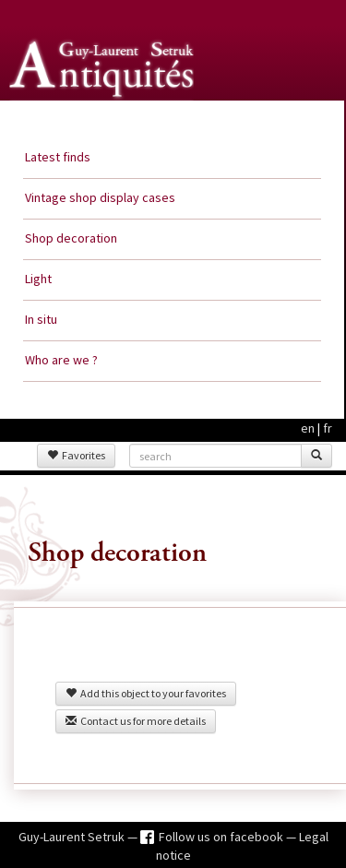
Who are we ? (61, 360)
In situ (41, 319)
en (308, 428)
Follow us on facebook (222, 837)
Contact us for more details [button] (136, 721)
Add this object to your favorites (146, 693)
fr (328, 428)
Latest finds (58, 157)
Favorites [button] (76, 455)
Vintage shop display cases (100, 197)
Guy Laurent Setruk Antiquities (105, 119)
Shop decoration (71, 238)
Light (38, 279)
